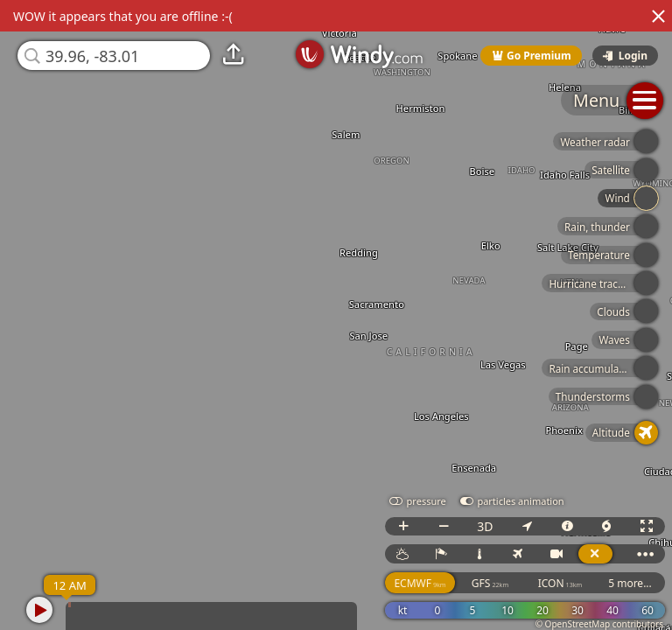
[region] (336, 315)
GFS (490, 583)
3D (485, 526)
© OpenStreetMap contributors (599, 624)
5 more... (630, 583)
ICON (560, 583)
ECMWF (420, 583)
